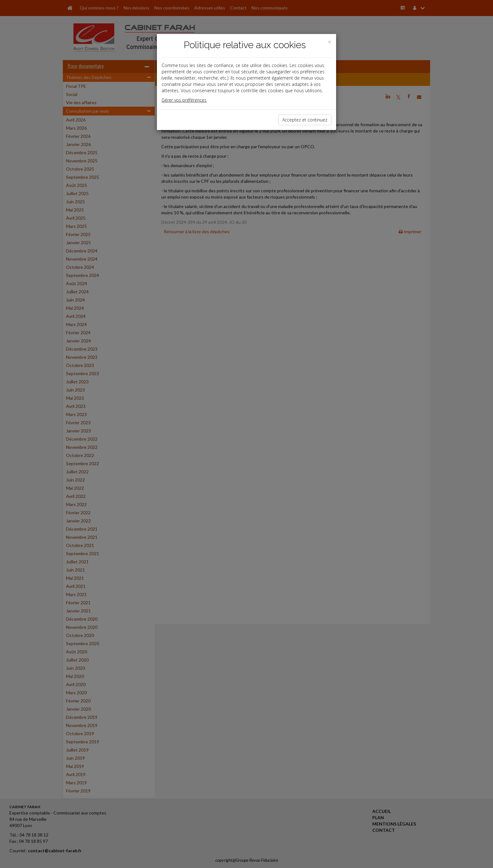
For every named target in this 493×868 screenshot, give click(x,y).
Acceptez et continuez (305, 120)
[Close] (330, 42)
